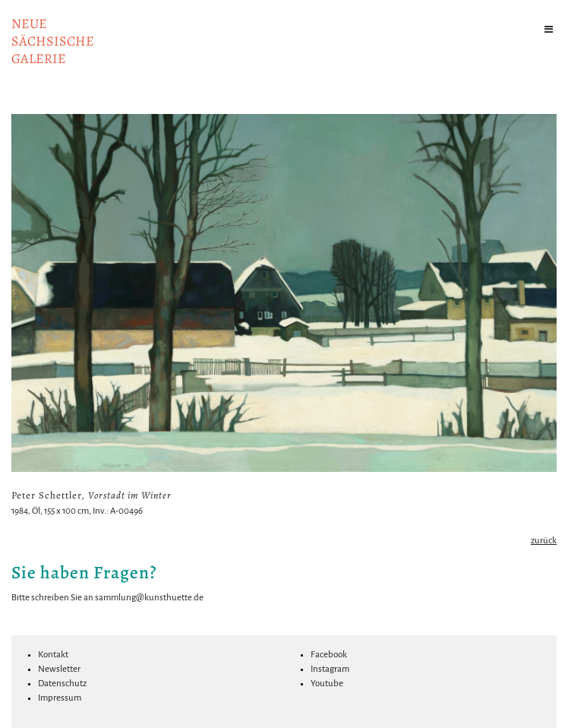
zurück (544, 541)
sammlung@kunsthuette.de (149, 598)
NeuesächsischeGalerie (53, 41)
